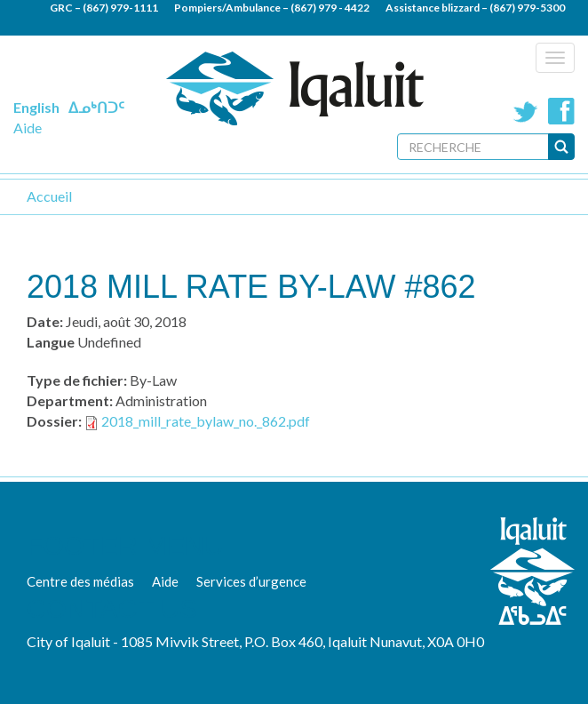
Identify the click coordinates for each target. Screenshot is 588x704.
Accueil (49, 196)
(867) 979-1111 (120, 8)
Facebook (561, 111)
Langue (51, 342)
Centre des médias (80, 581)
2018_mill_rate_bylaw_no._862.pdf (206, 421)
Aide (28, 128)
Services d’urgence (251, 581)
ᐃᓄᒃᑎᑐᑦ (96, 107)
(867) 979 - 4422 (330, 8)
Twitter (526, 111)
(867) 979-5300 (527, 8)
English (36, 107)
